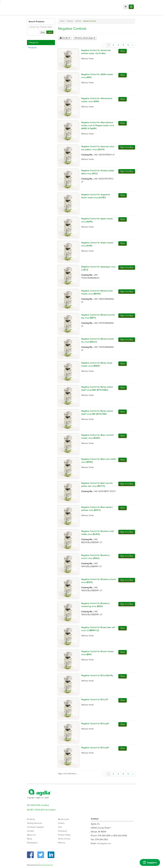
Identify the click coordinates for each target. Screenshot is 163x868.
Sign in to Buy (127, 147)
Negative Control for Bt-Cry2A (95, 724)
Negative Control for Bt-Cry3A (95, 748)
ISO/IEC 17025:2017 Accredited (41, 810)
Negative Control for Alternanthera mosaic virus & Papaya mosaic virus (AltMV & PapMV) (98, 125)
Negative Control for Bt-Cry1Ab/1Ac (97, 675)
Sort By (65, 38)
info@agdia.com (104, 843)
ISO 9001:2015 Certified (38, 805)
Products (33, 48)
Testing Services (35, 823)
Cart (60, 827)
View (123, 51)
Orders (61, 823)
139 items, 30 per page (85, 38)
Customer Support (35, 827)
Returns (62, 843)
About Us (31, 835)
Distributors (32, 843)
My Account (63, 819)
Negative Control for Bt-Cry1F (95, 699)
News (30, 839)
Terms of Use (64, 839)
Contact (30, 831)
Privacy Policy (64, 835)
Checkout (62, 831)
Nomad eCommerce (45, 865)
